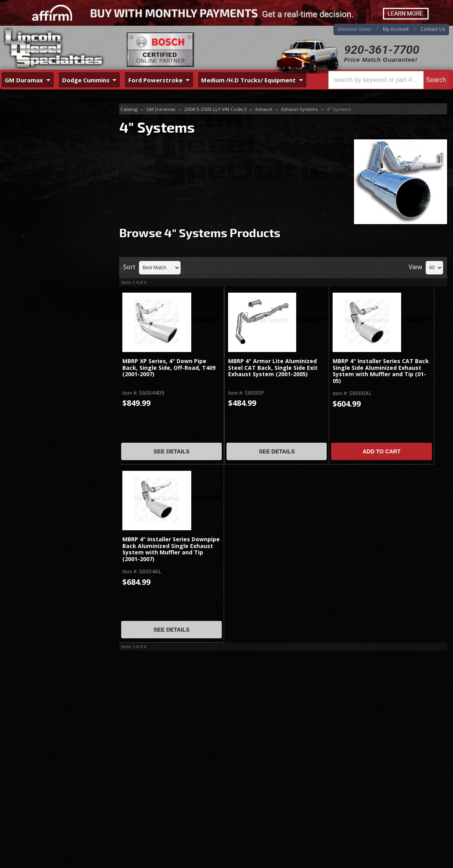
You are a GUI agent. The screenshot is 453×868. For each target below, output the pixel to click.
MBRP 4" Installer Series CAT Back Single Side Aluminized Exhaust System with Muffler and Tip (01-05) (381, 371)
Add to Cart (381, 451)
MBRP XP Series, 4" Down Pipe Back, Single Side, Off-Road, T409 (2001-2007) (169, 368)
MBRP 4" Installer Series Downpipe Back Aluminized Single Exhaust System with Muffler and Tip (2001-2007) (171, 549)
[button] (388, 80)
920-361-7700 (382, 50)
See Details (172, 451)
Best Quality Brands (50, 217)
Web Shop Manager (428, 860)
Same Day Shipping (49, 194)
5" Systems (26, 135)
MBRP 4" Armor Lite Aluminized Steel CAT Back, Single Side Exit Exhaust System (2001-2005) (273, 368)
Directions (42, 777)
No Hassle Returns (48, 240)
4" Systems (28, 122)
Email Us (34, 282)
